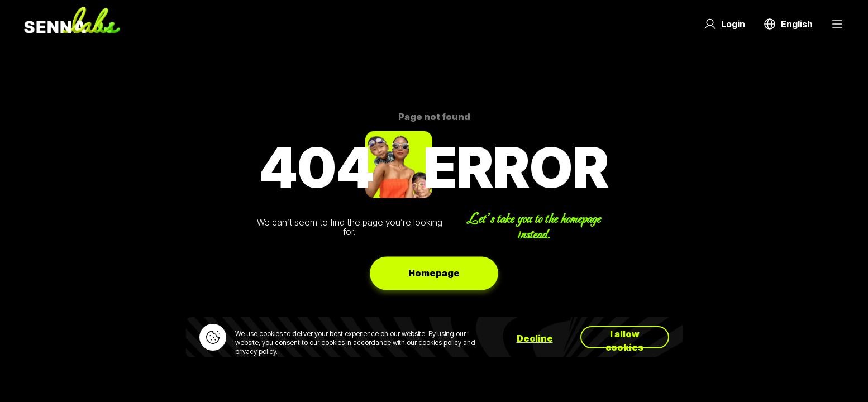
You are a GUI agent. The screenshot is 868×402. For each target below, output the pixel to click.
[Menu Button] (837, 24)
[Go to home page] (72, 24)
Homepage (434, 273)
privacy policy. (256, 351)
